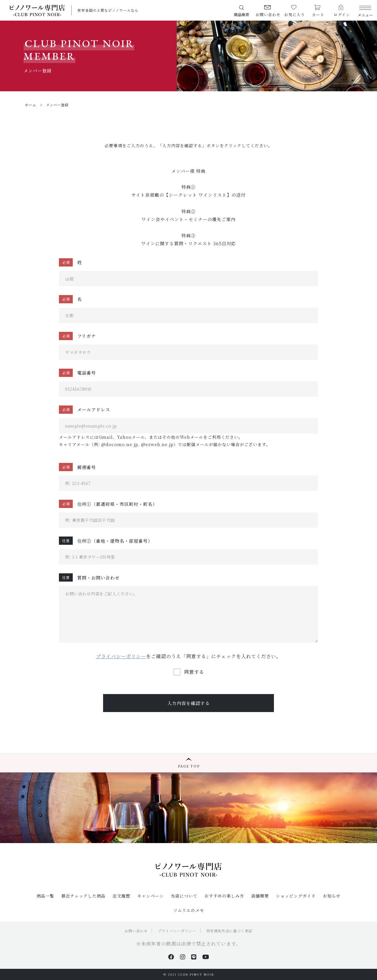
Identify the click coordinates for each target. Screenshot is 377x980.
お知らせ (332, 896)
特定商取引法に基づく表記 (229, 931)
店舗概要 (260, 896)
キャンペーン (151, 896)
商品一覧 (45, 896)
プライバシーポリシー (121, 656)
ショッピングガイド (296, 896)
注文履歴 (121, 896)
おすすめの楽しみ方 (224, 896)
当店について (184, 896)
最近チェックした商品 (83, 896)
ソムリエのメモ (189, 910)
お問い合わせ (136, 931)
